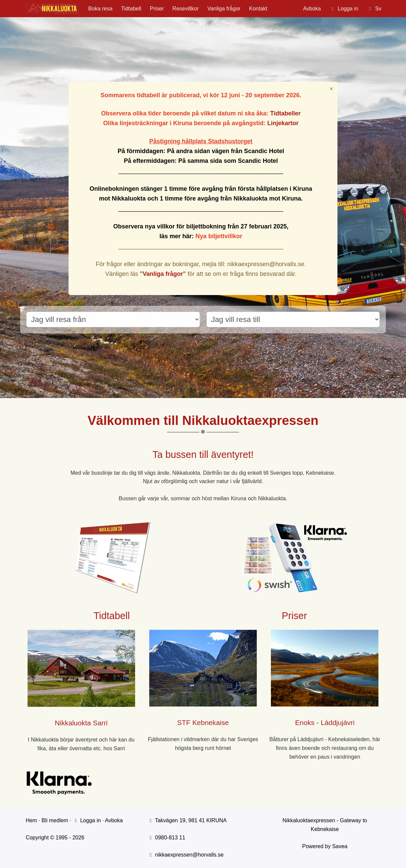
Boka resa (100, 9)
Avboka (312, 9)
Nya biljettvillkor (219, 236)
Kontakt (258, 9)
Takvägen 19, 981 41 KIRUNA (191, 820)
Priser (157, 9)
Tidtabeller (286, 113)
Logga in (87, 820)
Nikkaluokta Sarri (81, 723)
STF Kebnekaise (203, 722)
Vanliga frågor (224, 9)
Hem (31, 820)
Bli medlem (55, 820)
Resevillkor (186, 9)
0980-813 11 (170, 838)
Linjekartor (283, 123)
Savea (340, 846)
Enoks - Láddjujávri (325, 722)
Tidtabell (131, 9)
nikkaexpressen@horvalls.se (189, 855)
